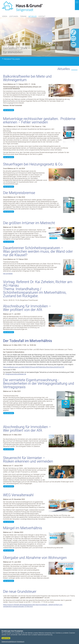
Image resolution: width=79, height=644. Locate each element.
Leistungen (14, 17)
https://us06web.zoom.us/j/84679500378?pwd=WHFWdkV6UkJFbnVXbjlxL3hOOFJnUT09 (34, 324)
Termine (23, 17)
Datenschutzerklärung (9, 642)
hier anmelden (9, 67)
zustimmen (6, 638)
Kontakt (42, 17)
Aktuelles (32, 17)
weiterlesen (67, 627)
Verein (5, 17)
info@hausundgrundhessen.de (16, 331)
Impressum (21, 642)
